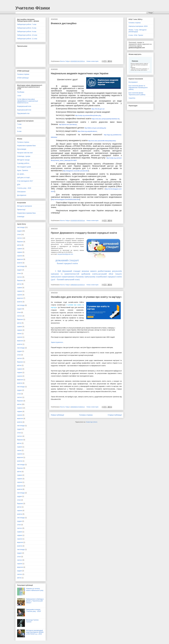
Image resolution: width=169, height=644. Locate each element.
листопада (21, 227)
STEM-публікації (23, 78)
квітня (19, 245)
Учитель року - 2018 (24, 188)
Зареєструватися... (57, 342)
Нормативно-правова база (26, 146)
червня (20, 252)
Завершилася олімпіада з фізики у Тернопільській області (35, 601)
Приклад (135, 61)
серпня (20, 256)
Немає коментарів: (93, 61)
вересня (20, 259)
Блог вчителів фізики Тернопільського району (137, 94)
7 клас (19, 124)
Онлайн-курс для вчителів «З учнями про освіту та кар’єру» (86, 297)
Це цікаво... (21, 174)
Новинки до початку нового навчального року (35, 589)
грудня (19, 231)
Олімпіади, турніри (24, 156)
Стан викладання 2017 (25, 181)
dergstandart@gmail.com (65, 254)
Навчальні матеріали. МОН (138, 26)
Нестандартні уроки (24, 167)
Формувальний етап (24, 106)
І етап (19, 96)
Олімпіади (21, 217)
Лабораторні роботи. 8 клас (27, 28)
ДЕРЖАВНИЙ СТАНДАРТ (67, 261)
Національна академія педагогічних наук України (80, 73)
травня (20, 249)
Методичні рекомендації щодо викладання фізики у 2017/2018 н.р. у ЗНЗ (35, 632)
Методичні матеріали (25, 206)
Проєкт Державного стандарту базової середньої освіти (84, 233)
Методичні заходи (23, 160)
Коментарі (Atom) (92, 422)
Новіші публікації (57, 415)
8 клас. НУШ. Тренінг (136, 35)
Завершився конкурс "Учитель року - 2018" (34, 610)
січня (19, 234)
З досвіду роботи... (24, 163)
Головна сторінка (86, 415)
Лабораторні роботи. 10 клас (27, 35)
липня (19, 334)
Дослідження (22, 195)
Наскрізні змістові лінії (25, 153)
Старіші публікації (115, 415)
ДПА (19, 185)
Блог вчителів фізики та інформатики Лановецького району (138, 88)
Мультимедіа (22, 149)
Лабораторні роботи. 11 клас (27, 39)
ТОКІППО (132, 98)
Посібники (21, 92)
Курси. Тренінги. (23, 170)
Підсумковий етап (23, 113)
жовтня (20, 263)
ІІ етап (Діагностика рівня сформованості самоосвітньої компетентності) (28, 101)
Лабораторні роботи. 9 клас (27, 32)
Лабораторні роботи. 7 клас (27, 24)
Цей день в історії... (24, 178)
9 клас (19, 131)
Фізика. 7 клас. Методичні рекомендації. (138, 31)
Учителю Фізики (33, 8)
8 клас (19, 128)
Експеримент (133, 82)
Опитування (21, 192)
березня (20, 242)
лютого (20, 238)
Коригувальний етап (24, 110)
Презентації (21, 210)
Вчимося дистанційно (64, 23)
